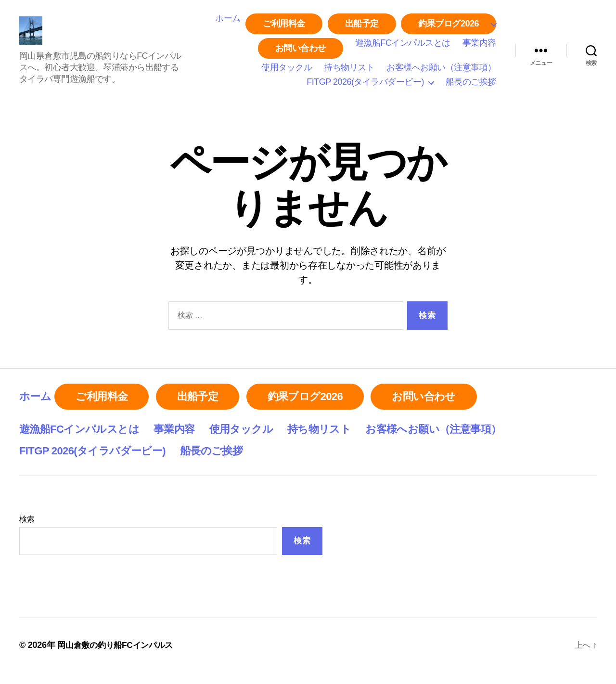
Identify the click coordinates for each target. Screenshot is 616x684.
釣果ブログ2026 (449, 28)
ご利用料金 (284, 28)
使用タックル (287, 72)
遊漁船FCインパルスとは (403, 47)
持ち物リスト (349, 72)
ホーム (228, 23)
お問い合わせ (301, 52)
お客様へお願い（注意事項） (441, 72)
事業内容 (479, 47)
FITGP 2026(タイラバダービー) (365, 86)
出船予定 (362, 28)
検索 (27, 530)
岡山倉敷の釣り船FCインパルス (118, 657)
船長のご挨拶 (471, 86)
